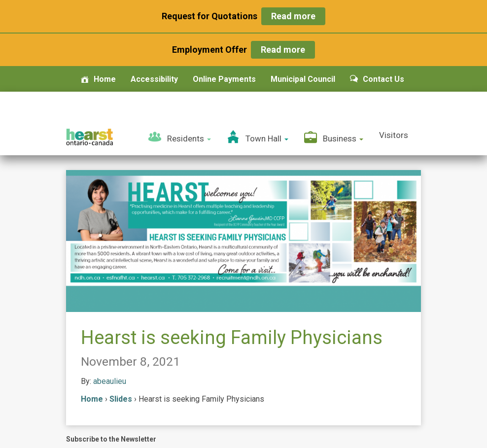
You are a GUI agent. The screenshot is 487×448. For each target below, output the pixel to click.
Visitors (394, 135)
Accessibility (154, 79)
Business (334, 137)
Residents (180, 137)
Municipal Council (303, 79)
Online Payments (224, 79)
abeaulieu (110, 381)
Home (98, 79)
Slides (121, 399)
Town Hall (258, 137)
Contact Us (377, 79)
